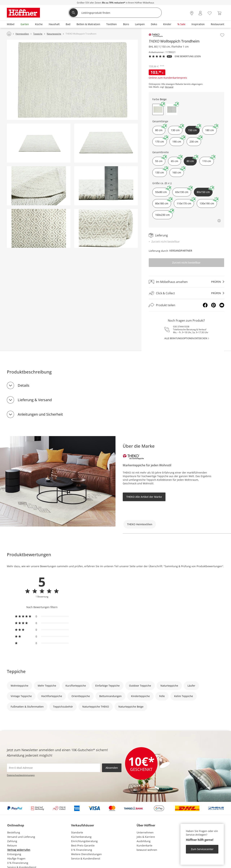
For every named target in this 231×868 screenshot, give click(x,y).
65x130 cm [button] (183, 191)
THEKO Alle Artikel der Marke (144, 497)
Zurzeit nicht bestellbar (186, 263)
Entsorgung (14, 854)
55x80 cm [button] (162, 191)
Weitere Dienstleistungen (86, 854)
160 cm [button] (178, 171)
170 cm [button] (161, 140)
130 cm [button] (177, 129)
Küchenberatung (81, 837)
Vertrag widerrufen (19, 850)
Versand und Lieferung (21, 837)
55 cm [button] (160, 160)
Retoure (12, 845)
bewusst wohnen (147, 850)
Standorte (77, 832)
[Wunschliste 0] (210, 13)
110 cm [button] (208, 160)
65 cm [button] (176, 160)
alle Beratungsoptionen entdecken (186, 338)
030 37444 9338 (181, 327)
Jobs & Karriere (146, 837)
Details (24, 385)
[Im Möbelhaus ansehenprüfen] (186, 282)
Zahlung (12, 841)
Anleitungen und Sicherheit (40, 414)
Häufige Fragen (16, 859)
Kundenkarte (144, 845)
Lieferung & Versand (35, 400)
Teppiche (16, 671)
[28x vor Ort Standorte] (192, 13)
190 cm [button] (178, 140)
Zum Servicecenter (202, 849)
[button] (172, 109)
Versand (169, 87)
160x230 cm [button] (164, 214)
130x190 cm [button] (208, 202)
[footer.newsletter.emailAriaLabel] (54, 768)
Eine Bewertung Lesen (188, 56)
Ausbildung (144, 841)
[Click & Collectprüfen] (186, 293)
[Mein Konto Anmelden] (200, 13)
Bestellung (14, 832)
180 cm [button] (211, 129)
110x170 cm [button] (185, 202)
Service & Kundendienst (86, 859)
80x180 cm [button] (163, 202)
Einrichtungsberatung (84, 841)
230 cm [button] (195, 140)
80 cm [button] (160, 129)
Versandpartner (181, 251)
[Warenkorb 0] (219, 13)
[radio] (42, 616)
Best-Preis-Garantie (83, 845)
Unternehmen (145, 832)
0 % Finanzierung (18, 863)
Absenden (112, 768)
